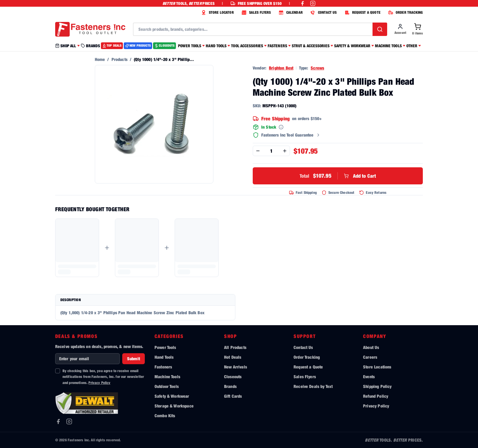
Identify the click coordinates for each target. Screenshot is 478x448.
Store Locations (377, 367)
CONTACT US (323, 12)
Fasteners (163, 367)
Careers (370, 357)
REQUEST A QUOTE (362, 12)
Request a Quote (308, 367)
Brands (230, 386)
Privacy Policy (99, 383)
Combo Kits (165, 416)
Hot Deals (233, 357)
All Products (235, 347)
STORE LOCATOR (217, 12)
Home (100, 59)
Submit (134, 359)
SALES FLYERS (255, 12)
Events (369, 377)
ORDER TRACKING (405, 12)
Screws (317, 68)
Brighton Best (281, 68)
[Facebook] (58, 421)
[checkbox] (58, 371)
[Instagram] (69, 421)
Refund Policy (376, 396)
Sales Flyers (305, 377)
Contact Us (303, 347)
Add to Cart (338, 176)
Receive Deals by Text (313, 386)
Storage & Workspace (174, 406)
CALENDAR (290, 12)
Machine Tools (167, 377)
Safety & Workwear (172, 396)
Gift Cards (233, 396)
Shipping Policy (377, 386)
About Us (371, 347)
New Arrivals (235, 367)
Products (120, 59)
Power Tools (165, 347)
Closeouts (233, 377)
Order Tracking (307, 357)
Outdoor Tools (167, 386)
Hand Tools (164, 357)
